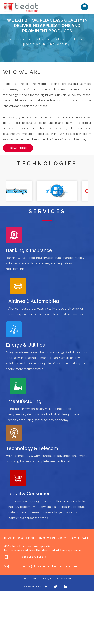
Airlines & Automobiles (34, 301)
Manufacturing (25, 401)
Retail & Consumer (29, 494)
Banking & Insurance (29, 250)
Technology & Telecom (32, 448)
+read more (18, 148)
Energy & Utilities (25, 345)
